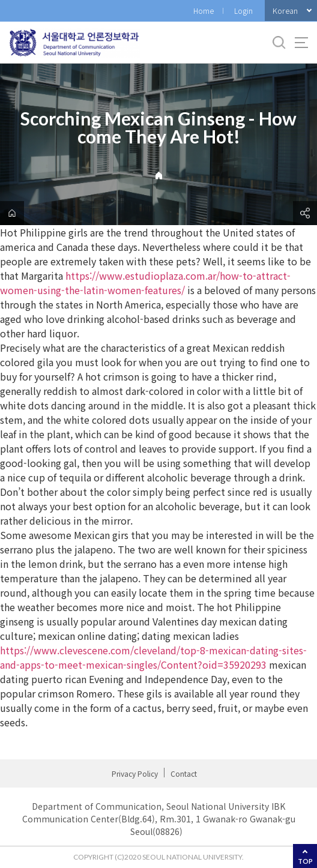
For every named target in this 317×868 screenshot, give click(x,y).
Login (243, 11)
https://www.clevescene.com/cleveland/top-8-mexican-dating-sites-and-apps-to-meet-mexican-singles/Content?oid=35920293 (153, 657)
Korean (285, 11)
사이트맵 (301, 43)
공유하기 (305, 213)
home (12, 213)
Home (204, 11)
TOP (305, 861)
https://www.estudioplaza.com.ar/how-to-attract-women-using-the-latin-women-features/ (145, 283)
